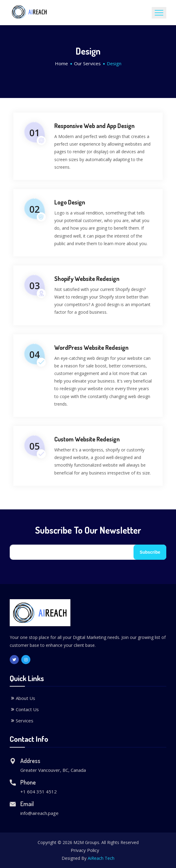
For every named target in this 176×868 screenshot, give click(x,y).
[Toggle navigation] (159, 13)
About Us (22, 698)
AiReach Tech (101, 858)
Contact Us (24, 709)
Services (22, 721)
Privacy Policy (85, 850)
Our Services (87, 63)
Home (61, 63)
